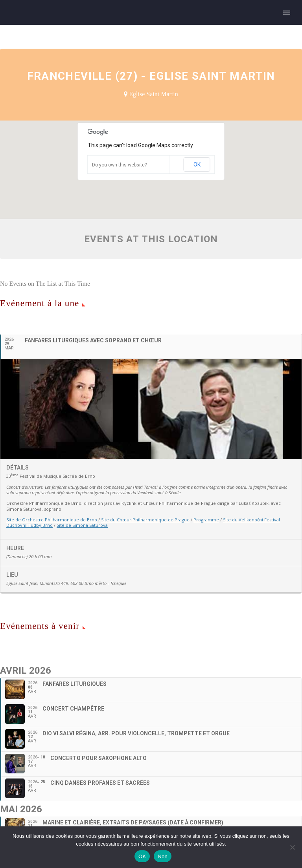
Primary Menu (287, 13)
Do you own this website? (119, 165)
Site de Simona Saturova (82, 525)
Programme (206, 520)
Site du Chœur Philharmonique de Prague (145, 520)
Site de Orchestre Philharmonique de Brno (52, 520)
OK (197, 164)
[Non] (292, 847)
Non (163, 856)
